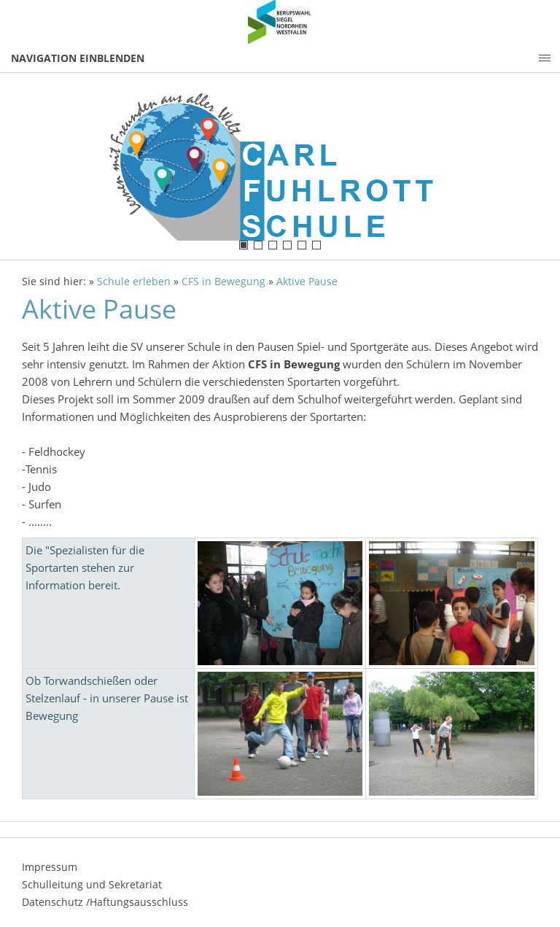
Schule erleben (134, 282)
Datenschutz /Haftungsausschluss (105, 902)
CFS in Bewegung (223, 282)
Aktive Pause (307, 282)
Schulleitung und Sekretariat (92, 884)
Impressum (50, 867)
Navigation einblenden (78, 58)
